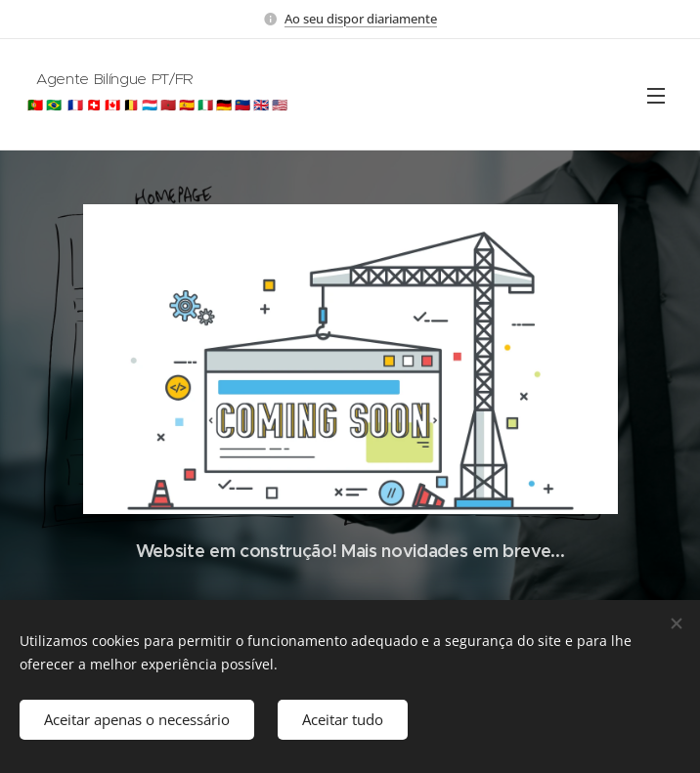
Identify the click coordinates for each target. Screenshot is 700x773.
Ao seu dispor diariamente (361, 19)
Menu (656, 96)
